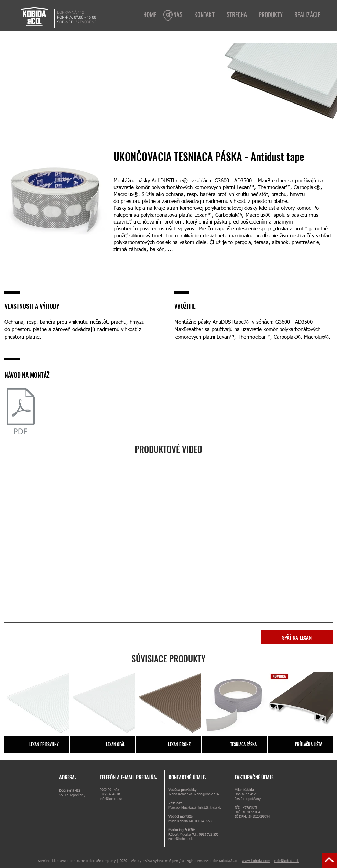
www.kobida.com (256, 861)
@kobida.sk (184, 839)
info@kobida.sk (111, 799)
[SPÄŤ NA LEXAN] (297, 637)
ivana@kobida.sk (207, 794)
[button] (238, 15)
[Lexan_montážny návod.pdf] (20, 412)
